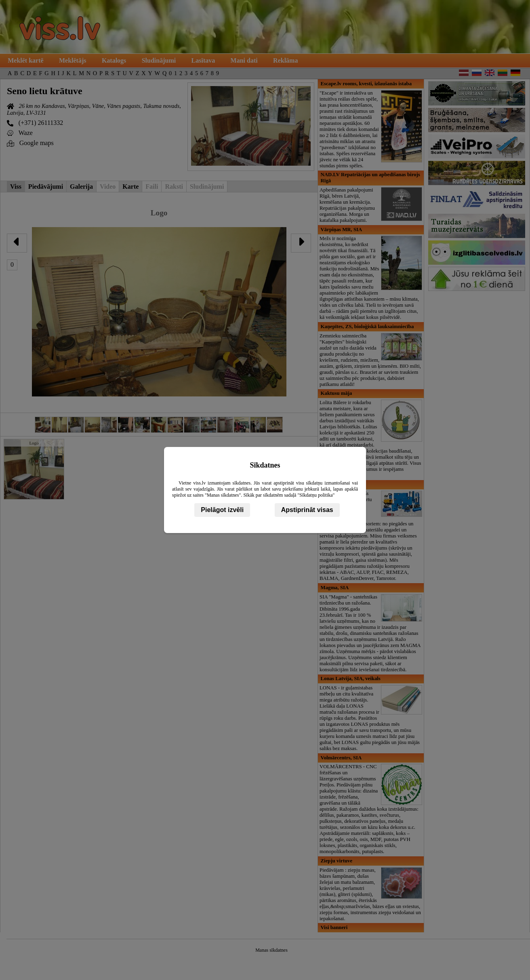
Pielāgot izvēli (222, 510)
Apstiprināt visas (307, 510)
